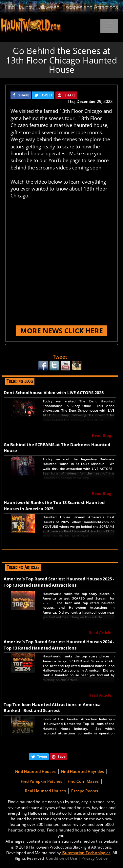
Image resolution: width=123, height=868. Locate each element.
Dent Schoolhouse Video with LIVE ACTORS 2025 (54, 393)
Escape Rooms (85, 791)
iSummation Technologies (86, 853)
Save (62, 756)
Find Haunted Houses (35, 771)
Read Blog (102, 435)
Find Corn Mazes (83, 781)
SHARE (24, 95)
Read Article (100, 633)
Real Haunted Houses (45, 791)
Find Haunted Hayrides (82, 771)
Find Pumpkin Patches (41, 781)
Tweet (60, 357)
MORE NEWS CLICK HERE (62, 331)
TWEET (47, 95)
